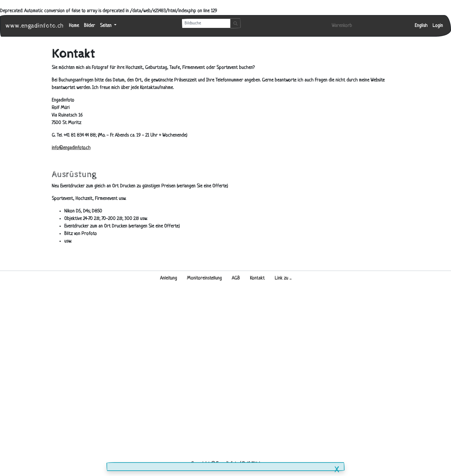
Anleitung (168, 278)
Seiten (106, 26)
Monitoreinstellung (204, 278)
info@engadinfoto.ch (71, 148)
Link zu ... (283, 278)
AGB (236, 278)
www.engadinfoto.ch (35, 26)
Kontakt (257, 278)
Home (74, 26)
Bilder (89, 26)
